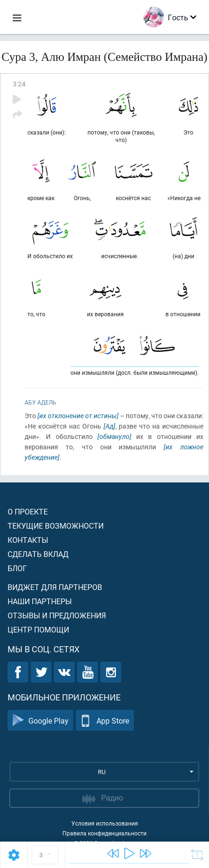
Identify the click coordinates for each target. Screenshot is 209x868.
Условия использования (105, 823)
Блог (17, 568)
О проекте (28, 511)
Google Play (40, 721)
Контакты (28, 540)
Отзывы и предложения (57, 615)
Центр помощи (38, 629)
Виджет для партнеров (55, 587)
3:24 (19, 84)
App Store (105, 721)
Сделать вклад (38, 554)
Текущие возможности (56, 526)
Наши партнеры (40, 601)
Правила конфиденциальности (104, 833)
